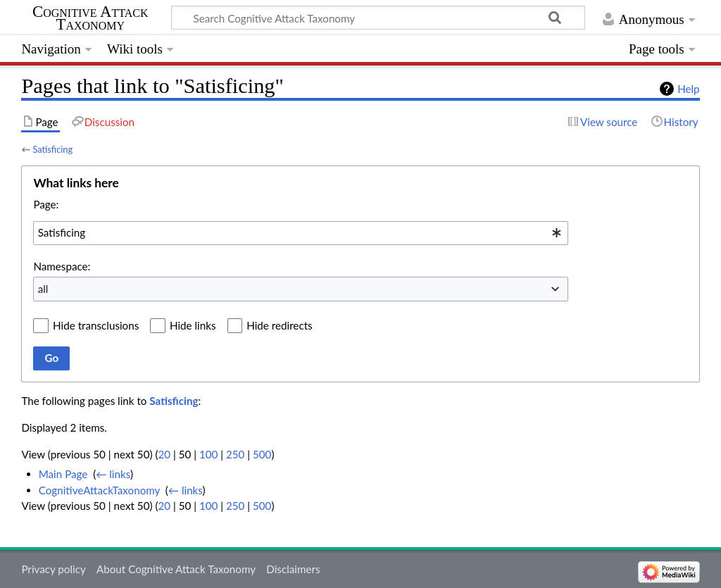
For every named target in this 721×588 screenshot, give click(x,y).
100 (208, 454)
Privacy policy (53, 569)
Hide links (193, 325)
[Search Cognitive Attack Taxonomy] (378, 18)
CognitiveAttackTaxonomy (99, 490)
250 (235, 454)
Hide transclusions (96, 325)
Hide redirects (279, 325)
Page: (46, 204)
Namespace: (62, 266)
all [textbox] (43, 289)
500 (262, 454)
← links (113, 474)
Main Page (63, 474)
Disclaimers (293, 569)
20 (164, 454)
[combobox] (301, 233)
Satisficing (52, 149)
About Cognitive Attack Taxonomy (176, 569)
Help (688, 89)
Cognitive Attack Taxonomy (90, 18)
